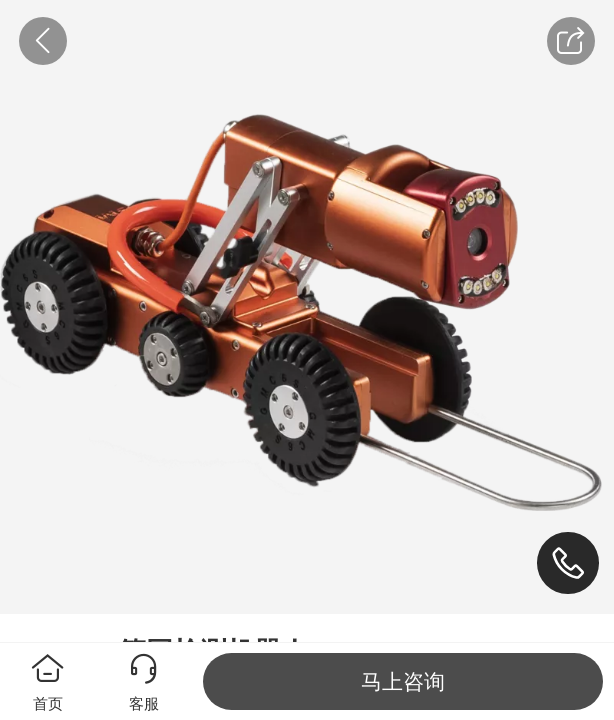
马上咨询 (403, 681)
